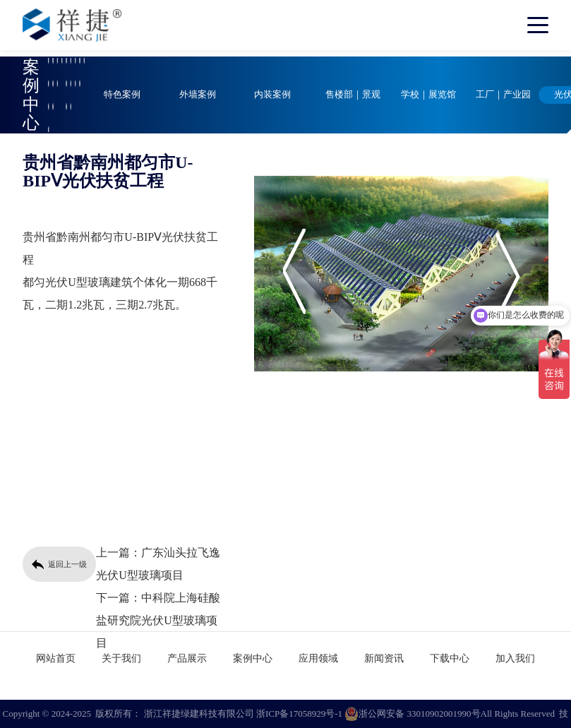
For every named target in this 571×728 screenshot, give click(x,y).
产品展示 (187, 658)
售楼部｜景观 (353, 95)
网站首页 (56, 658)
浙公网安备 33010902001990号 (412, 714)
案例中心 (253, 658)
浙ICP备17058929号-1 (299, 714)
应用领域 (318, 658)
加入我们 (515, 658)
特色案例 (122, 95)
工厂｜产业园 (503, 95)
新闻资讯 (384, 658)
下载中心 (450, 658)
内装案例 (272, 95)
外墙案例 (198, 95)
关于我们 (121, 658)
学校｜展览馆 (428, 95)
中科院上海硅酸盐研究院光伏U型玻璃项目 (158, 620)
